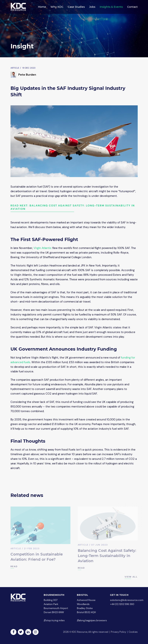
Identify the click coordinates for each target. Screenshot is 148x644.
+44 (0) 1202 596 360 (122, 604)
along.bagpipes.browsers (93, 620)
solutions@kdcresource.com (127, 600)
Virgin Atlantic (43, 248)
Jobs (92, 7)
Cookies (133, 632)
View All (131, 578)
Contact (132, 7)
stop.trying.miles (55, 620)
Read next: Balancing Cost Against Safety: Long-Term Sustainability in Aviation (73, 207)
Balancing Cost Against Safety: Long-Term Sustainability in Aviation (107, 557)
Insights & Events (111, 7)
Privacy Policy (118, 632)
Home (42, 7)
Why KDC (57, 7)
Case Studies (76, 7)
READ (14, 567)
